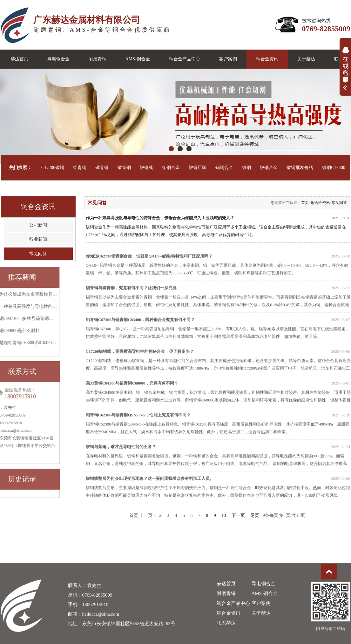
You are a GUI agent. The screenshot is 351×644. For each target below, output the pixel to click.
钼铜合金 (171, 168)
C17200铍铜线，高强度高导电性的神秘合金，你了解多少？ (218, 363)
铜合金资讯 (267, 59)
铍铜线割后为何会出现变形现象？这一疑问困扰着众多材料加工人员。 (218, 490)
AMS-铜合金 (138, 59)
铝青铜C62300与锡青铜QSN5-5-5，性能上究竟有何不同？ (218, 426)
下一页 (238, 515)
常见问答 (38, 254)
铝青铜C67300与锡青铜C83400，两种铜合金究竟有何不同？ (218, 331)
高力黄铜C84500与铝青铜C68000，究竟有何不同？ (218, 395)
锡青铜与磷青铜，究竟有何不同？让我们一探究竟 (218, 299)
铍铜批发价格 (300, 168)
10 (224, 515)
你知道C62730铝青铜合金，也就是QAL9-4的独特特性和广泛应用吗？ (218, 268)
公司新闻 (38, 225)
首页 (305, 203)
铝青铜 (80, 168)
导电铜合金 (58, 59)
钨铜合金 (224, 168)
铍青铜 (124, 168)
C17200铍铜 (53, 168)
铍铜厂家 (198, 168)
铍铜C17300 (334, 168)
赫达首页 (19, 59)
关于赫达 (306, 59)
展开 (345, 72)
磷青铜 (102, 168)
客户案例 (228, 59)
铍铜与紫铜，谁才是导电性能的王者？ (218, 458)
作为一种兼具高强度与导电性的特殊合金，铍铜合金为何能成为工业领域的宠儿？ (218, 218)
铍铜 (246, 168)
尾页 (255, 515)
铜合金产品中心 (185, 59)
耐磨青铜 (98, 59)
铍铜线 (146, 168)
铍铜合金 (269, 168)
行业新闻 (38, 239)
